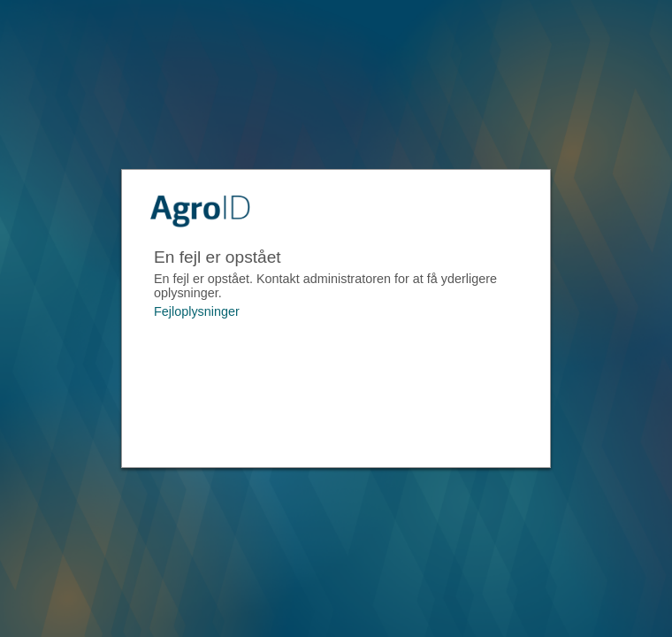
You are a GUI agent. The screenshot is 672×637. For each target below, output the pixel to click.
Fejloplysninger (197, 311)
